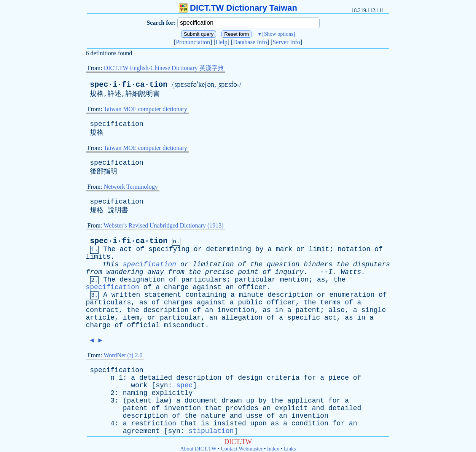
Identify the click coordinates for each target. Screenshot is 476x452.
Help (222, 42)
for (310, 378)
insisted (229, 423)
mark (284, 249)
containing (206, 295)
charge (176, 287)
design (250, 378)
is (205, 423)
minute (251, 295)
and (318, 408)
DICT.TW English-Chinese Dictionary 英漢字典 (164, 68)
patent (308, 310)
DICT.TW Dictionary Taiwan (238, 8)
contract (102, 310)
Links (290, 449)
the (256, 264)
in (279, 310)
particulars (204, 280)
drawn (232, 401)
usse (254, 416)
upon (259, 423)
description (290, 295)
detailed (156, 378)
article (100, 318)
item (131, 318)
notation (354, 249)
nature (213, 416)
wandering (125, 272)
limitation (213, 264)
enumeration (352, 295)
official (143, 325)
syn (162, 385)
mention (295, 280)
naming (135, 393)
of (140, 249)
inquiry (290, 272)
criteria (283, 378)
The (109, 249)
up (250, 401)
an (230, 287)
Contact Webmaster (242, 449)
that (213, 408)
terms (330, 302)
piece (339, 378)
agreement (141, 431)
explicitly (172, 393)
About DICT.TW (198, 449)
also (337, 310)
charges (178, 302)
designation (142, 280)
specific (304, 318)
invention (236, 310)
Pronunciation (193, 42)
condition (310, 423)
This (111, 264)
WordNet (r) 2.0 (123, 355)
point (248, 272)
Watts (351, 272)
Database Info (250, 42)
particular (255, 280)
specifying (169, 249)
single (373, 310)
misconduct (185, 325)
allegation (242, 318)
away (156, 272)
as (321, 280)
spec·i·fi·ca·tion (129, 85)
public (250, 302)
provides (242, 408)
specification (116, 124)
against (207, 287)
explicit (291, 408)
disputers (372, 264)
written (126, 295)
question (283, 264)
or (198, 249)
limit (319, 249)
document (201, 401)
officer (252, 287)
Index (273, 449)
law (162, 401)
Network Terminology (131, 187)
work (139, 385)
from (94, 272)
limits (98, 257)
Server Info (286, 42)
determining (228, 249)
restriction (154, 423)
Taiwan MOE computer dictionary (145, 109)
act (126, 249)
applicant (306, 401)
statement (163, 295)
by (259, 249)
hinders (318, 264)
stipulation (211, 431)
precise (220, 272)
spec (184, 385)
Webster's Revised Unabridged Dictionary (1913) (163, 225)
